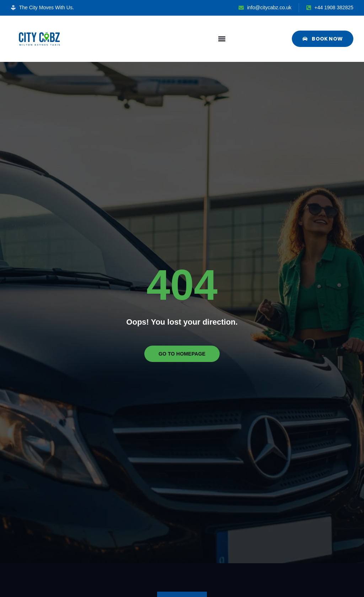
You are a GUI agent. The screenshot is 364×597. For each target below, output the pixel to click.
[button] (222, 39)
